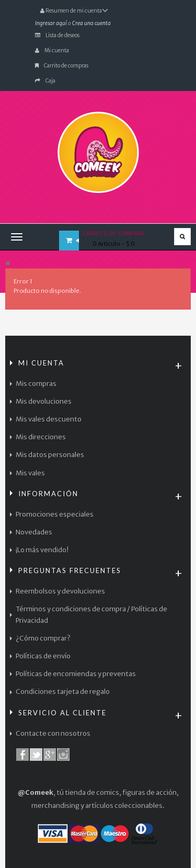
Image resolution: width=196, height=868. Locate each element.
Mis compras (36, 384)
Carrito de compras (62, 66)
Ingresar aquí (51, 23)
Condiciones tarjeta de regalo (63, 692)
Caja (45, 81)
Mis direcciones (41, 437)
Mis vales (30, 473)
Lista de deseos (57, 35)
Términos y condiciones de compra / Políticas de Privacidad (91, 615)
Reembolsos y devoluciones (60, 591)
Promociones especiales (55, 514)
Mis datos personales (50, 455)
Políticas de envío (43, 656)
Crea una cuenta (91, 23)
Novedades (34, 532)
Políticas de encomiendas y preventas (76, 674)
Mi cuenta (52, 50)
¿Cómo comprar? (43, 638)
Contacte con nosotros (53, 733)
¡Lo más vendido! (42, 550)
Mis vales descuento (49, 419)
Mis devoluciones (44, 401)
